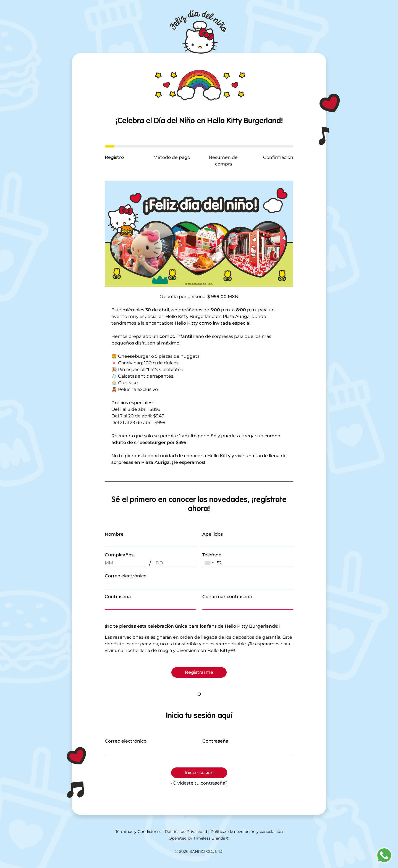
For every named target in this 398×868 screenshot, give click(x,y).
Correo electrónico (126, 576)
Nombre (114, 534)
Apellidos (213, 534)
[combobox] (209, 563)
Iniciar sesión (199, 773)
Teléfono (212, 555)
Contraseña (118, 597)
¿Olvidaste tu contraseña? (199, 783)
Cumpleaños (119, 555)
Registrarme (199, 672)
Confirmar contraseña (227, 597)
